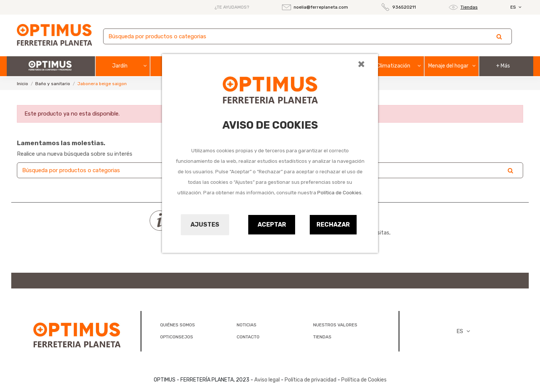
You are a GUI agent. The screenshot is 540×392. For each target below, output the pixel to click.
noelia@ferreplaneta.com (321, 7)
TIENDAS (322, 337)
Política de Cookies (339, 193)
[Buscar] (307, 36)
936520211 (404, 7)
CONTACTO (248, 337)
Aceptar (272, 225)
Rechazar (333, 225)
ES (517, 7)
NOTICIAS (247, 325)
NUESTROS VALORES (335, 325)
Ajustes (205, 225)
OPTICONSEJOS (177, 337)
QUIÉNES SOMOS (178, 325)
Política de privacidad (310, 380)
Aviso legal (267, 380)
